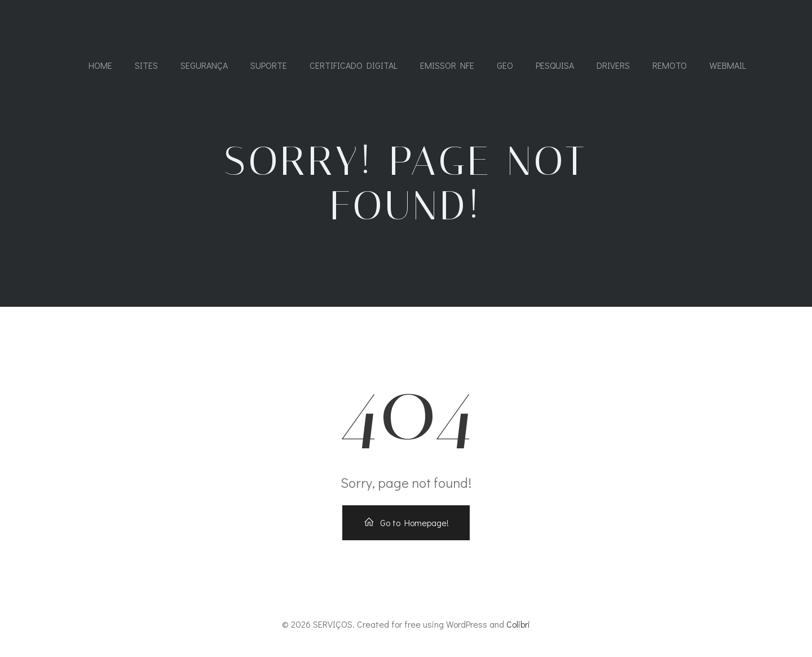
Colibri (518, 624)
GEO (505, 65)
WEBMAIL (728, 65)
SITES (146, 65)
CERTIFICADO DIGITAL (354, 65)
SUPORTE (269, 65)
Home (100, 65)
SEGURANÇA (204, 65)
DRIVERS (613, 65)
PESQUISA (555, 65)
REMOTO (670, 65)
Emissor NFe (447, 65)
